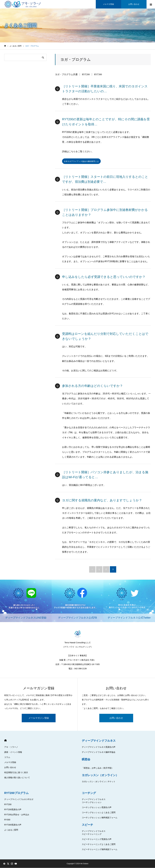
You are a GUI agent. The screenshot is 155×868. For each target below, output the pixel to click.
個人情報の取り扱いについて (17, 778)
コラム (7, 757)
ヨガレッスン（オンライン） (100, 775)
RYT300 (98, 74)
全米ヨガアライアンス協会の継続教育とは (83, 161)
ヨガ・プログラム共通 (66, 74)
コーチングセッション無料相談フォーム (100, 818)
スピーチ (87, 825)
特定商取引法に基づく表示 (16, 773)
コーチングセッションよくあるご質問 (99, 813)
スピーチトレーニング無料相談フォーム (100, 849)
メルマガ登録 (10, 762)
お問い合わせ (116, 718)
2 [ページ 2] (106, 569)
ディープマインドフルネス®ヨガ (19, 799)
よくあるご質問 (11, 830)
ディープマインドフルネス (99, 741)
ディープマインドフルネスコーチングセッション (94, 801)
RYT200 (86, 74)
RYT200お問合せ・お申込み (17, 815)
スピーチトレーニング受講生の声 (97, 839)
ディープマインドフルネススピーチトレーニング (94, 833)
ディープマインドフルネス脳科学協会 (99, 752)
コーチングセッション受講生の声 (97, 808)
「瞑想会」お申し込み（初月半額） (98, 768)
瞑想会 (86, 759)
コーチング (89, 793)
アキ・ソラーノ (11, 747)
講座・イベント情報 (13, 752)
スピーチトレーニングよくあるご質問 (99, 844)
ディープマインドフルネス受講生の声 (99, 747)
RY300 (7, 820)
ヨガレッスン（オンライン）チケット (99, 782)
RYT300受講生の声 (13, 825)
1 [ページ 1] (99, 569)
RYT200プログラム (16, 793)
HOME (5, 741)
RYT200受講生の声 (13, 810)
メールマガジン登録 (39, 718)
